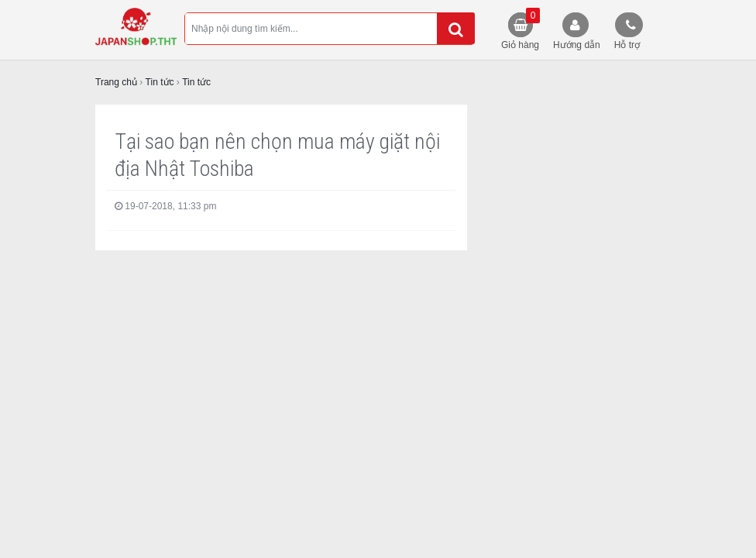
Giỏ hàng (521, 29)
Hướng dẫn (577, 45)
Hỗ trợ (627, 45)
